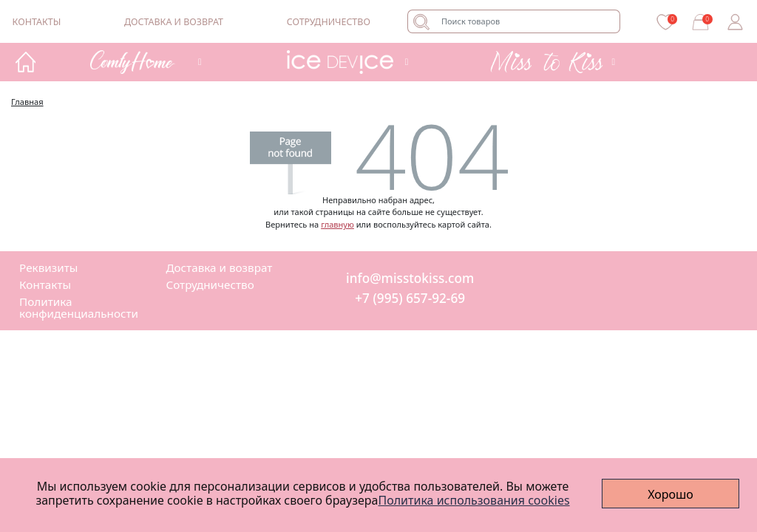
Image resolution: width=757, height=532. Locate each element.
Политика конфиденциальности (79, 307)
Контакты (37, 22)
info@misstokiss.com (410, 279)
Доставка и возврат (174, 22)
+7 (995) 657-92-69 (410, 299)
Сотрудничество (329, 22)
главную (337, 224)
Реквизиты (48, 267)
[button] (143, 62)
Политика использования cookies (474, 500)
